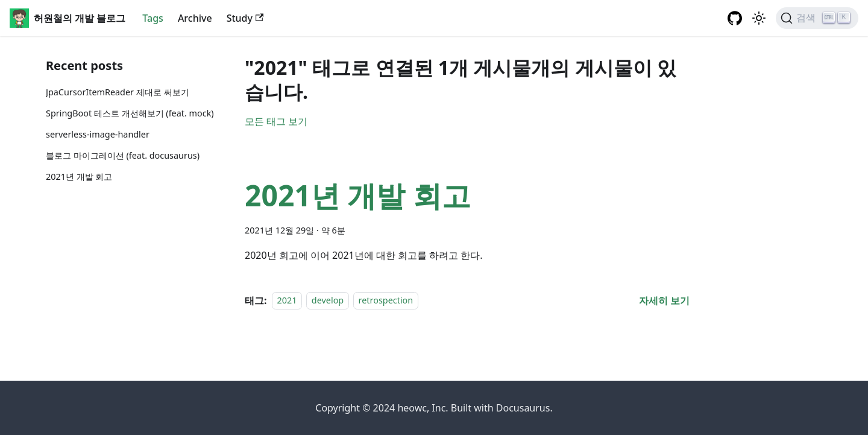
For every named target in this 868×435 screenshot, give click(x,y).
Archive (195, 18)
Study (245, 18)
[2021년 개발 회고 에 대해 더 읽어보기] (664, 300)
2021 (287, 301)
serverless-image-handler (98, 134)
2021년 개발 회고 (79, 176)
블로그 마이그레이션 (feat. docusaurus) (123, 155)
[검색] (817, 18)
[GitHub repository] (735, 18)
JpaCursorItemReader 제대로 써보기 (118, 92)
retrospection (386, 301)
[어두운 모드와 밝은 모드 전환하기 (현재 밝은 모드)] (759, 18)
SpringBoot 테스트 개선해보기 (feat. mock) (130, 113)
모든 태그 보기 (276, 121)
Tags (153, 18)
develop (328, 301)
